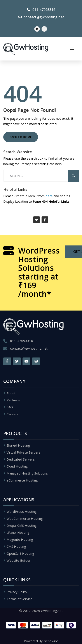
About (11, 393)
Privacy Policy (17, 592)
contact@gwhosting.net (41, 17)
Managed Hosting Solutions (27, 473)
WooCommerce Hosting (25, 518)
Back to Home (21, 137)
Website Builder (19, 560)
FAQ (10, 407)
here (49, 196)
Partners (13, 400)
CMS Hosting (16, 546)
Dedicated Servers (21, 459)
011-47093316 (41, 10)
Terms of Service (19, 599)
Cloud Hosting (17, 466)
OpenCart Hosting (20, 553)
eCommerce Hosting (22, 480)
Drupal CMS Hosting (22, 525)
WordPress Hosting (22, 511)
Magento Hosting (20, 539)
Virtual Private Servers (24, 452)
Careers (13, 414)
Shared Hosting (18, 445)
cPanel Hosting (18, 532)
